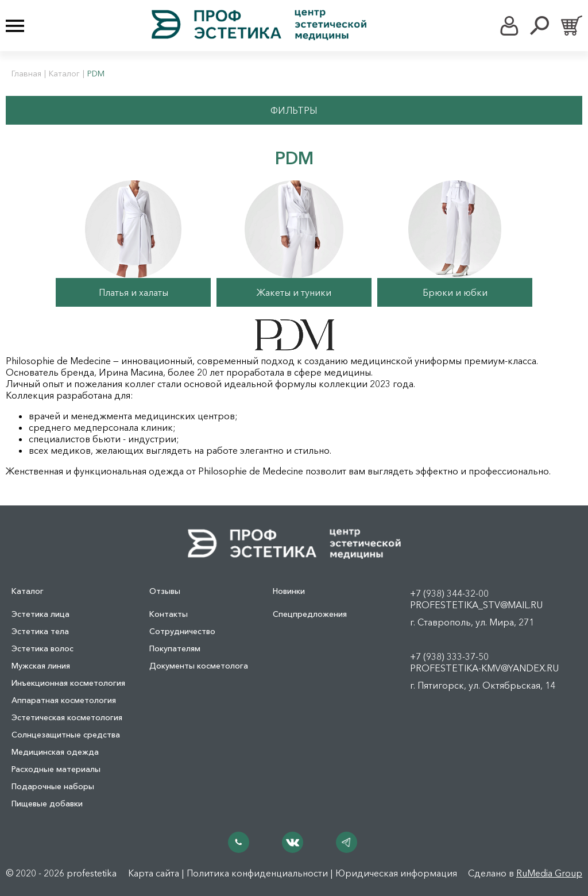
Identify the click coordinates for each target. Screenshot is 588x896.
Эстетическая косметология (67, 717)
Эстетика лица (40, 614)
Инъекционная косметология (68, 683)
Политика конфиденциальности (257, 873)
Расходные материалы (56, 769)
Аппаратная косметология (64, 700)
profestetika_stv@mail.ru (476, 605)
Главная (26, 74)
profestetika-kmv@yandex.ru (484, 668)
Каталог (64, 74)
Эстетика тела (40, 631)
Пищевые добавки (47, 804)
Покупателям (175, 648)
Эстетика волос (42, 648)
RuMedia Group (549, 873)
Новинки (289, 591)
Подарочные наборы (53, 786)
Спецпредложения (310, 614)
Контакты (169, 614)
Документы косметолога (199, 666)
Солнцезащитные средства (66, 735)
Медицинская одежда (55, 752)
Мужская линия (41, 666)
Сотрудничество (182, 631)
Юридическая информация (396, 873)
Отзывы (165, 591)
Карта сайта (154, 873)
